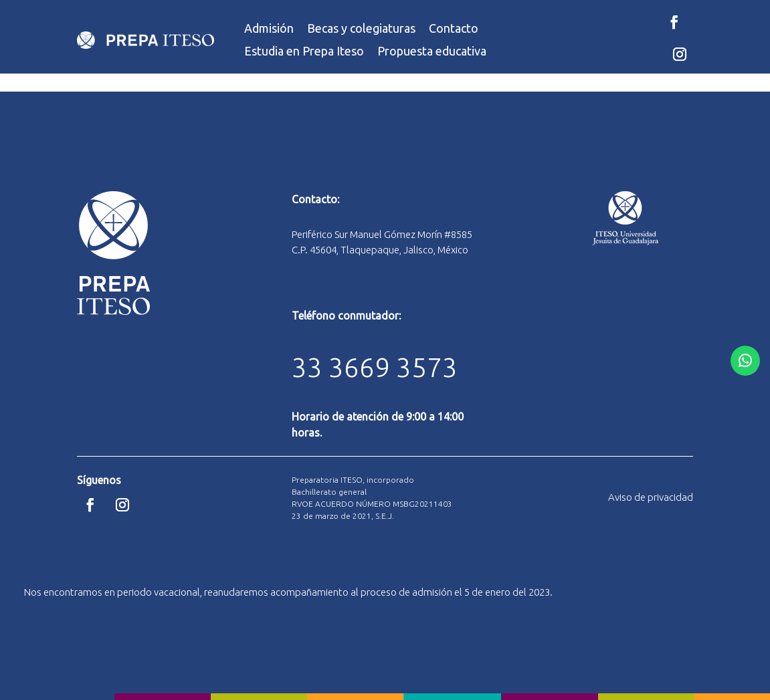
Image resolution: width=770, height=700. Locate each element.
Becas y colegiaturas (361, 28)
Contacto (454, 28)
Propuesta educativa (432, 51)
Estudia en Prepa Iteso (304, 51)
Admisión (269, 28)
